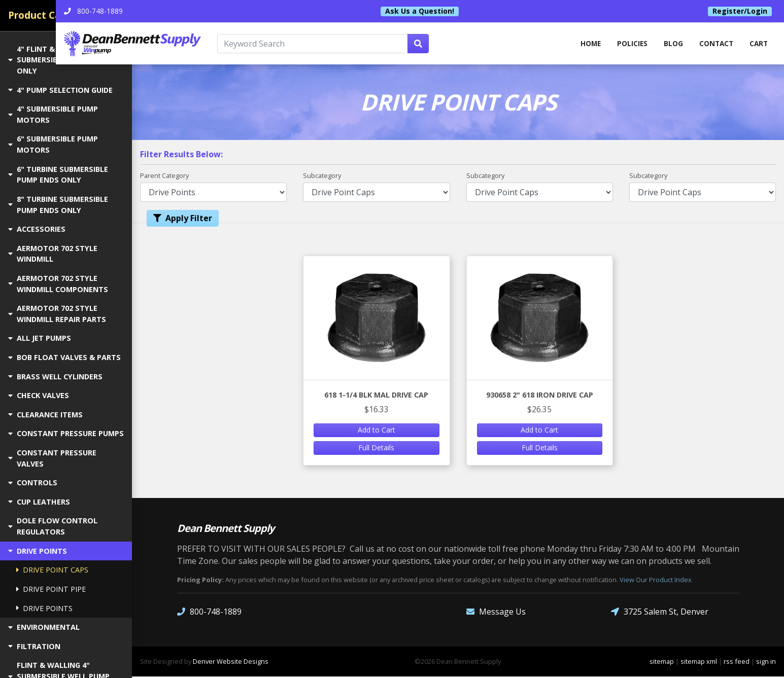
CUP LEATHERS (39, 502)
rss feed (737, 662)
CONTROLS (33, 483)
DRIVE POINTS (38, 551)
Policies (628, 44)
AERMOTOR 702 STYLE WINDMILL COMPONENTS (58, 284)
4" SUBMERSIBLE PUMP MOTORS (53, 114)
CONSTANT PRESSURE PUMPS (66, 433)
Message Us (496, 613)
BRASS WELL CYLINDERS (55, 377)
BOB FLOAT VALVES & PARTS (64, 357)
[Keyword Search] (368, 45)
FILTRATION (34, 646)
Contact (714, 44)
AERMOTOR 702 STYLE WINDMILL (53, 254)
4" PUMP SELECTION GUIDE (60, 90)
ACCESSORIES (37, 229)
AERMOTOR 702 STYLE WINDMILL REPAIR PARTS (57, 314)
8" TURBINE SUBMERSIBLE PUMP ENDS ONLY (58, 205)
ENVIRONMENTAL (44, 627)
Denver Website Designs (231, 662)
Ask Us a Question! (458, 11)
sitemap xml (699, 662)
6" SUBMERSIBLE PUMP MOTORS (53, 144)
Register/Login (740, 11)
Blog (670, 44)
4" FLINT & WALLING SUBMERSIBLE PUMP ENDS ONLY (59, 60)
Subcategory (322, 176)
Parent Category (164, 176)
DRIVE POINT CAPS (52, 570)
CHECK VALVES (39, 395)
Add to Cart (377, 431)
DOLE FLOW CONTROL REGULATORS (53, 526)
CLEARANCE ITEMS (45, 415)
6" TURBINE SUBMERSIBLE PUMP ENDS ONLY (58, 175)
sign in (766, 662)
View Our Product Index (656, 581)
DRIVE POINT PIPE (51, 589)
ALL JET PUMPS (40, 338)
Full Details (376, 449)
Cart (758, 44)
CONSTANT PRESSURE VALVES (52, 458)
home (585, 44)
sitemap (662, 662)
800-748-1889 (209, 613)
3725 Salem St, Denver (660, 613)
